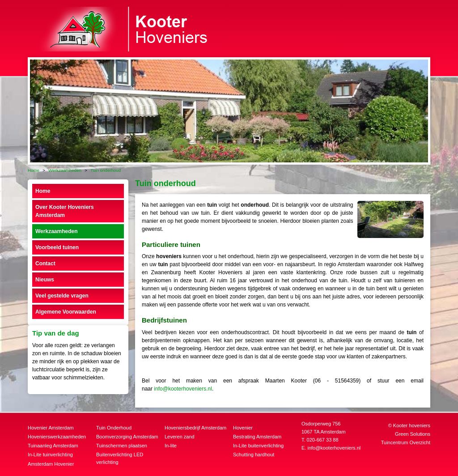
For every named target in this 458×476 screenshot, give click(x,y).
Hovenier (243, 428)
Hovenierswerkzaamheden (57, 437)
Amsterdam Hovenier (51, 464)
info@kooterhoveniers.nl (183, 389)
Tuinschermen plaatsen (122, 446)
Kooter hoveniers (412, 425)
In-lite (171, 446)
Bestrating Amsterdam (257, 437)
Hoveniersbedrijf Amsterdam (195, 428)
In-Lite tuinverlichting (50, 455)
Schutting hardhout (254, 455)
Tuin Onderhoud (114, 428)
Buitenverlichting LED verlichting (120, 458)
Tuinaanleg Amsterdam (53, 446)
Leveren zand (180, 437)
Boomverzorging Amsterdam (127, 437)
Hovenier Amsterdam (51, 428)
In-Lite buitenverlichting (258, 446)
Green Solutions (413, 434)
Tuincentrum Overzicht (406, 442)
